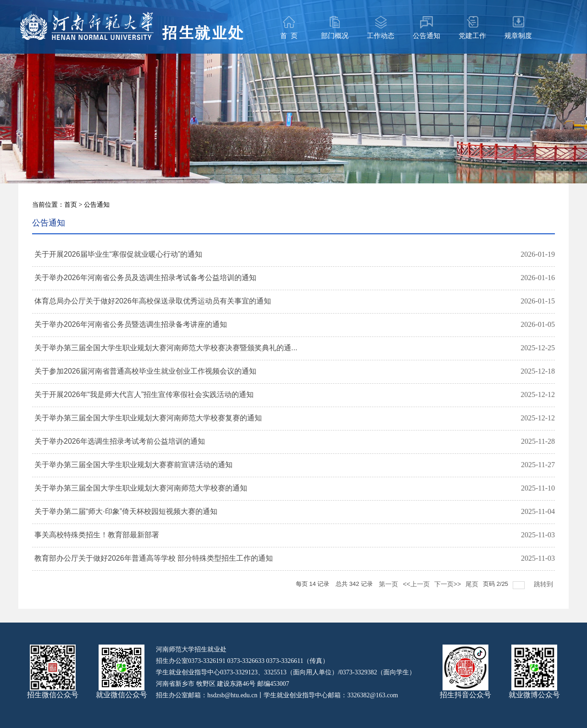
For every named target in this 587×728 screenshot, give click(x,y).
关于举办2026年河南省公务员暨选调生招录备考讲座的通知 (131, 324)
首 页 (289, 36)
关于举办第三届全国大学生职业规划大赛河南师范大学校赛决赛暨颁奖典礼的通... (166, 348)
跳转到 (544, 582)
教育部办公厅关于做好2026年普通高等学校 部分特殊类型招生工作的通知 (154, 558)
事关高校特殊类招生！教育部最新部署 (97, 535)
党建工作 (472, 36)
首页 (71, 204)
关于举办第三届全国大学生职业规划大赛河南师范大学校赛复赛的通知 (148, 418)
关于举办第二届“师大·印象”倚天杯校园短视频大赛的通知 (126, 511)
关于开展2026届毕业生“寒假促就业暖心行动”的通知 (118, 254)
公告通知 (426, 36)
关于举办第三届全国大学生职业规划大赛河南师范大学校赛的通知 (141, 488)
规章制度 (518, 36)
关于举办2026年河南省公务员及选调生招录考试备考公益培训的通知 (145, 278)
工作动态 (381, 36)
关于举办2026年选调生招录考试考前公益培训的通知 (120, 441)
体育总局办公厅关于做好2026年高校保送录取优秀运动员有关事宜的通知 (153, 301)
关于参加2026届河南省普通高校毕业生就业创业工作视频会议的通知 (145, 371)
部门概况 (335, 36)
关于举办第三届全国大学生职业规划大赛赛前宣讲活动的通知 (133, 465)
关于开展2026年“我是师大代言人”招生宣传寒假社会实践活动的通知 (144, 394)
